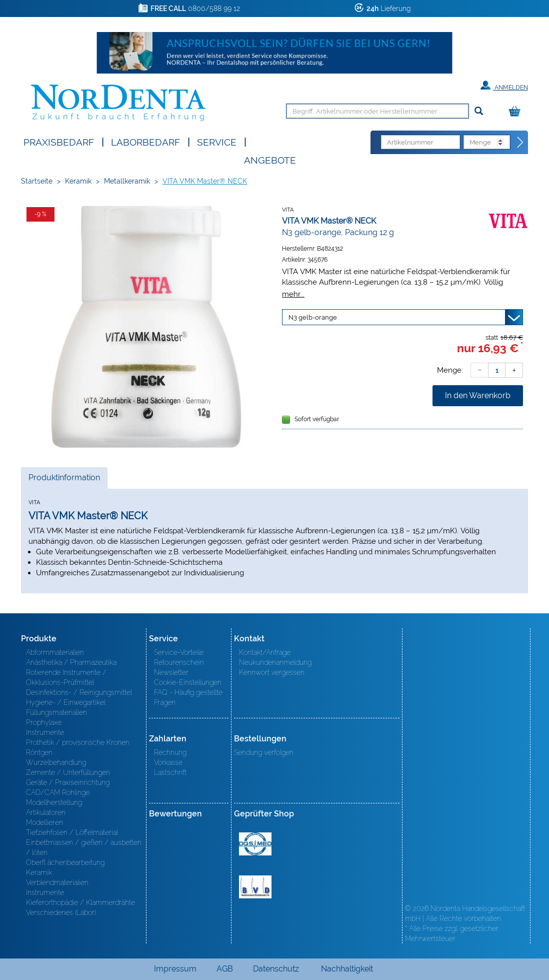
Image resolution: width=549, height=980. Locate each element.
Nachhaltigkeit (347, 969)
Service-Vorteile (179, 652)
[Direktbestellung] (520, 143)
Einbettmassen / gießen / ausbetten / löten (84, 847)
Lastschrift (170, 772)
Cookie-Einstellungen (188, 682)
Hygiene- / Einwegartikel (66, 702)
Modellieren (44, 822)
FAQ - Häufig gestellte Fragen (188, 697)
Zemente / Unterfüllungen (68, 772)
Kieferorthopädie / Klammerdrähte (80, 902)
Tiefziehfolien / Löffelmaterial (72, 832)
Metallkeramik (127, 181)
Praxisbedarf (59, 141)
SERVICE (217, 141)
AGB (225, 969)
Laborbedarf (145, 141)
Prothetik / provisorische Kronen (78, 742)
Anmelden (504, 86)
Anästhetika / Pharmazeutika (71, 662)
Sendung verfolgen (264, 752)
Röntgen (39, 752)
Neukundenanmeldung (275, 662)
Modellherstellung (54, 802)
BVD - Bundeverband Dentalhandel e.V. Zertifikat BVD (255, 887)
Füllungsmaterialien (56, 712)
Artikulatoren (46, 812)
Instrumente (45, 732)
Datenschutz (276, 969)
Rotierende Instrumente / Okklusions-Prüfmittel (66, 677)
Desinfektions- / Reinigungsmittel (79, 692)
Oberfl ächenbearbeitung (65, 862)
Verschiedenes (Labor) (61, 912)
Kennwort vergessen (272, 672)
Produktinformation (64, 480)
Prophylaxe (44, 722)
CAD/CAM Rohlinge (58, 792)
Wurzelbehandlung (56, 762)
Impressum (175, 969)
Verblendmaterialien (57, 882)
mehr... (293, 294)
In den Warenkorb (478, 395)
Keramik (78, 181)
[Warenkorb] (517, 112)
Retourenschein (179, 662)
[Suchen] (479, 111)
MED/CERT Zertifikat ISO (255, 844)
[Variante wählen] (402, 317)
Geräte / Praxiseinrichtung (68, 782)
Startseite (37, 181)
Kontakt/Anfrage (265, 652)
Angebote (270, 159)
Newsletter (171, 672)
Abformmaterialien (55, 652)
